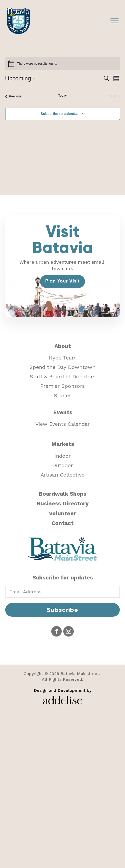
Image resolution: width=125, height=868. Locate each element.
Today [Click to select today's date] (62, 96)
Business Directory (63, 503)
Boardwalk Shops (62, 494)
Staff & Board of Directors (63, 377)
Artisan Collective (62, 475)
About (63, 346)
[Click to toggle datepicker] (20, 78)
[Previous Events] (13, 96)
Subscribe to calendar (60, 114)
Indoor (62, 456)
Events (63, 412)
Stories (63, 395)
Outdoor (63, 465)
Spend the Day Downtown (62, 367)
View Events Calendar (62, 424)
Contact (62, 523)
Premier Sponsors (62, 386)
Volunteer (62, 513)
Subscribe (62, 610)
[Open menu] (115, 21)
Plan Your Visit (62, 281)
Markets (63, 444)
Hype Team (63, 358)
